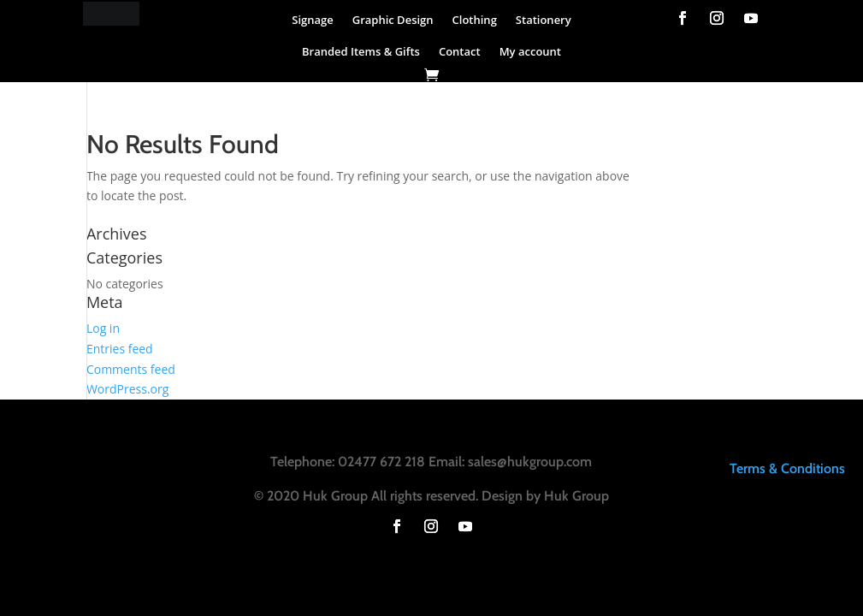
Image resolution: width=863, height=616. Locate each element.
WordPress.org (127, 389)
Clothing (475, 20)
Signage (312, 20)
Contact (460, 51)
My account (530, 51)
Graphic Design (393, 20)
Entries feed (120, 349)
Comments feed (131, 369)
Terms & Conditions (787, 468)
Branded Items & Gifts (361, 51)
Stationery (544, 20)
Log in (103, 328)
